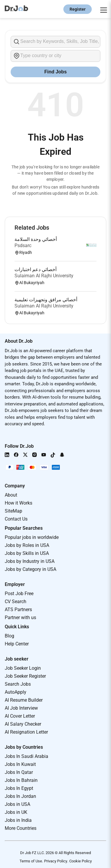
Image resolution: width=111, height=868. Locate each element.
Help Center (17, 644)
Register (78, 9)
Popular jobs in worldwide (32, 537)
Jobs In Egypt (19, 788)
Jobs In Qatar (19, 772)
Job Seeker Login (23, 668)
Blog (9, 636)
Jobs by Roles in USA (27, 545)
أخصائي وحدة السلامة (36, 239)
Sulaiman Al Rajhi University (44, 276)
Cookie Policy (81, 861)
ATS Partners (18, 609)
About (11, 495)
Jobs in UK (16, 812)
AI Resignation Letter (26, 732)
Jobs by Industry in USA (30, 561)
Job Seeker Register (25, 676)
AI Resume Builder (24, 700)
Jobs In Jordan (20, 796)
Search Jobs (18, 684)
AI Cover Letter (20, 716)
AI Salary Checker (23, 724)
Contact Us (16, 519)
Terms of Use (31, 861)
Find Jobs (56, 72)
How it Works (18, 503)
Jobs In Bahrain (21, 780)
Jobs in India (18, 820)
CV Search (16, 602)
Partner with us (20, 617)
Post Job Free (19, 594)
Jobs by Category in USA (30, 569)
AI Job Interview (21, 708)
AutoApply (16, 692)
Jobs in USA (17, 804)
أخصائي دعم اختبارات (36, 269)
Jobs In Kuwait (20, 764)
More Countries (21, 828)
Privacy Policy (56, 861)
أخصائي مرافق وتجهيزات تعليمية (46, 300)
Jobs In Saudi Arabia (26, 756)
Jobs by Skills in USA (27, 553)
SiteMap (13, 511)
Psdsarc (23, 245)
